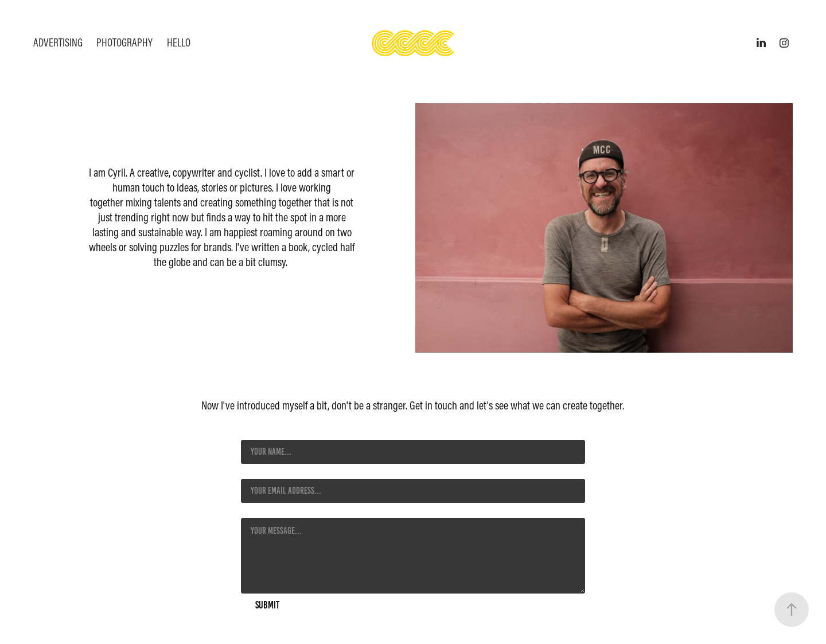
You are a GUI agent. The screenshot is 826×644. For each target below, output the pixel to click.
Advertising (58, 42)
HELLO (179, 42)
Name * (252, 430)
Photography (124, 42)
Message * (257, 508)
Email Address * (267, 469)
